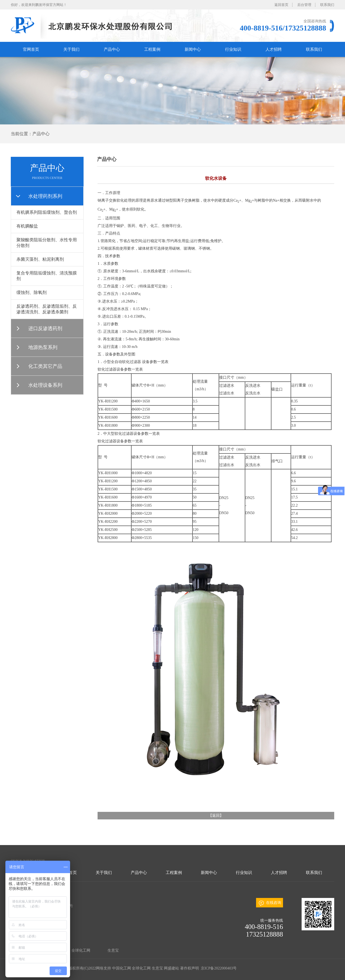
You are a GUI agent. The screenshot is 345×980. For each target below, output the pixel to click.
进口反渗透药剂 (45, 328)
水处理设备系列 (45, 385)
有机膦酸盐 (27, 226)
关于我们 (71, 49)
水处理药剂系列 (45, 196)
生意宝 (113, 950)
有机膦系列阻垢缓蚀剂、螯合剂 (47, 212)
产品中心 (112, 49)
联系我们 (327, 5)
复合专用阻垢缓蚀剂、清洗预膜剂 (47, 276)
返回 (216, 815)
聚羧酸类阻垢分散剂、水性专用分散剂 (47, 243)
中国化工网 (122, 968)
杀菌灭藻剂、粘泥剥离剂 (40, 259)
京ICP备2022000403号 (218, 968)
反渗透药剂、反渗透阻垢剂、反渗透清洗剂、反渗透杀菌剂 (47, 309)
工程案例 (152, 49)
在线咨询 (274, 903)
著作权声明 (189, 968)
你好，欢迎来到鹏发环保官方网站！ (39, 5)
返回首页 (281, 5)
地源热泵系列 (43, 347)
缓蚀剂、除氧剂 (32, 292)
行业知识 (233, 49)
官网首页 (31, 49)
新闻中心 (193, 49)
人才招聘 (274, 49)
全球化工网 (81, 950)
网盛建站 (171, 968)
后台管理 (304, 5)
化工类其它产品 (45, 366)
